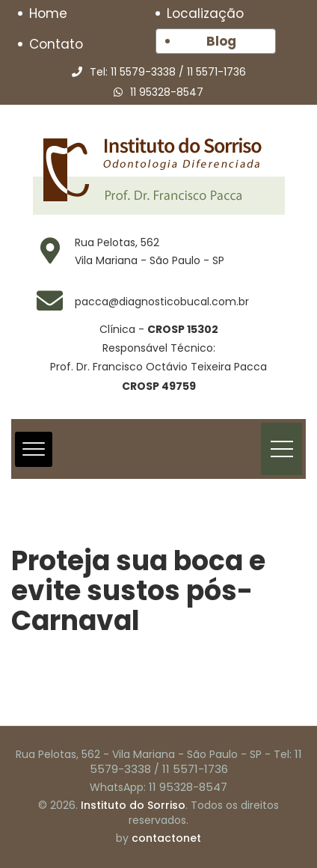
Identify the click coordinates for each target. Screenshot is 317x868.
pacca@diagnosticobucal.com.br (162, 302)
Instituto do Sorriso (133, 805)
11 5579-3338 (143, 72)
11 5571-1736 (216, 72)
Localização (205, 13)
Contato (56, 44)
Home (48, 13)
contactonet (166, 838)
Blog (221, 41)
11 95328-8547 (167, 92)
